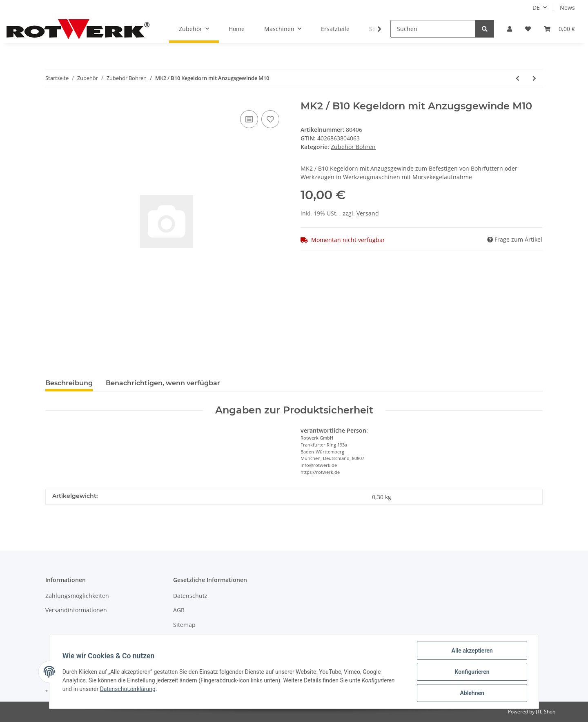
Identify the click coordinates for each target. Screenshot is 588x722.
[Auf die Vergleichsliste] (249, 119)
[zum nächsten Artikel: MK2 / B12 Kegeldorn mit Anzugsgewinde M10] (534, 78)
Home (237, 29)
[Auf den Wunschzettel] (270, 119)
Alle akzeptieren (472, 651)
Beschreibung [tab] (69, 383)
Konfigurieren (472, 672)
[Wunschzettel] (528, 29)
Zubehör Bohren (353, 147)
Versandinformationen (76, 610)
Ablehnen (472, 693)
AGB (179, 610)
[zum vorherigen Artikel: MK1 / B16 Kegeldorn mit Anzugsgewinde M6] (518, 78)
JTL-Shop (546, 712)
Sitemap (184, 625)
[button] (510, 29)
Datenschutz (190, 596)
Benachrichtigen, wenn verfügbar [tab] (163, 383)
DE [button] (536, 8)
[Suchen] (433, 29)
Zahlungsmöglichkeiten (77, 596)
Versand (368, 213)
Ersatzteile (335, 29)
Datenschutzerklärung (128, 689)
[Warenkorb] (559, 29)
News (567, 8)
